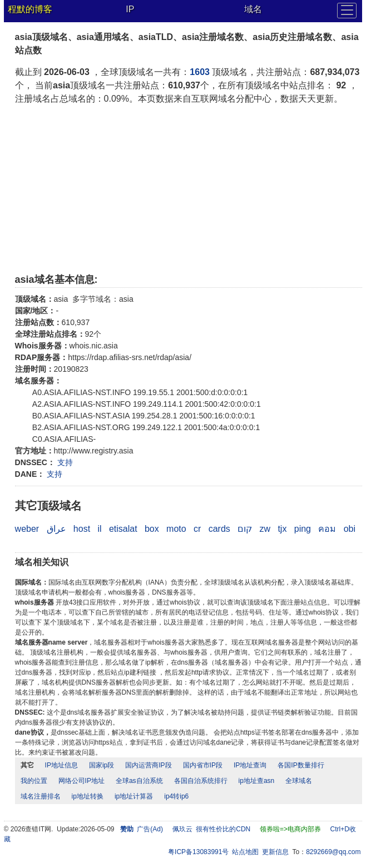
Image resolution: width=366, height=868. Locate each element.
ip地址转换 (88, 796)
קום (245, 529)
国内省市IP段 (203, 765)
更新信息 (275, 852)
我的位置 (34, 781)
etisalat (123, 529)
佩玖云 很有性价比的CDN (212, 829)
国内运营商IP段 (148, 765)
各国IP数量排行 (301, 765)
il (99, 529)
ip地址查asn (257, 781)
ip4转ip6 (176, 796)
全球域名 (299, 781)
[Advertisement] (189, 189)
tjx (282, 529)
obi (350, 529)
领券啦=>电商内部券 (290, 829)
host (82, 529)
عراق (56, 529)
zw (265, 529)
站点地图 (245, 852)
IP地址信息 (61, 765)
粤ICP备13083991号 (198, 852)
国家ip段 (102, 765)
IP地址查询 (250, 765)
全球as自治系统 (139, 781)
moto (176, 529)
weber (27, 529)
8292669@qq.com (333, 852)
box (152, 529)
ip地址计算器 (134, 796)
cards (219, 529)
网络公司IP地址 (81, 781)
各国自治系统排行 (201, 781)
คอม (327, 529)
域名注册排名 (41, 796)
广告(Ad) (150, 829)
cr (197, 529)
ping (303, 529)
